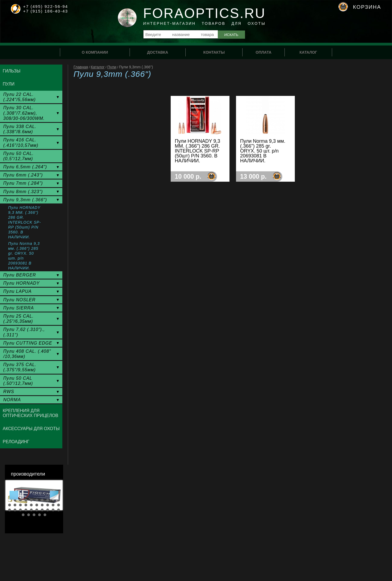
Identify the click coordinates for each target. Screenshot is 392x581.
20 (59, 505)
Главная (81, 67)
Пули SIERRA (19, 308)
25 (31, 510)
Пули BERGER (20, 275)
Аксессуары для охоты (31, 429)
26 (37, 510)
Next (54, 495)
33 (34, 515)
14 (26, 505)
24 (26, 510)
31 (23, 515)
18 (48, 505)
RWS (9, 392)
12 (15, 505)
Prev (14, 495)
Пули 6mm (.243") (23, 175)
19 (53, 505)
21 (10, 510)
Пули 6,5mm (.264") (25, 167)
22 (15, 510)
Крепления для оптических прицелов (30, 413)
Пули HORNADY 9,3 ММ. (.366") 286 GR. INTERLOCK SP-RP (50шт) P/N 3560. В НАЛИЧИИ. (24, 222)
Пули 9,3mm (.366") (25, 200)
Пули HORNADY (22, 283)
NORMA (12, 400)
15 (31, 505)
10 (59, 500)
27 (42, 510)
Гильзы (12, 71)
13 (20, 505)
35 (45, 515)
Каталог (98, 67)
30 (59, 510)
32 (29, 515)
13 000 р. (253, 177)
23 (20, 510)
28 (48, 510)
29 (53, 510)
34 (39, 515)
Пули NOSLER (19, 300)
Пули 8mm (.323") (23, 192)
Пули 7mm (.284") (23, 183)
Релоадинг (16, 442)
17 (42, 505)
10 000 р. (188, 177)
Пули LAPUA (17, 291)
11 (10, 505)
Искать (231, 35)
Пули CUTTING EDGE (28, 343)
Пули (112, 67)
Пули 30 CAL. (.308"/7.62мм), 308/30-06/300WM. (24, 113)
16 (37, 505)
